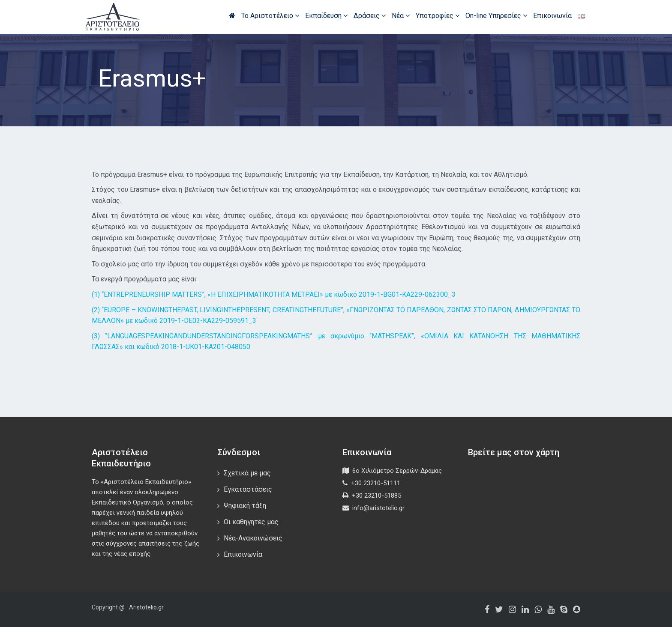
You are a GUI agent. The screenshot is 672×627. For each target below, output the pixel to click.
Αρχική (232, 15)
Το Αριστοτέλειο (270, 16)
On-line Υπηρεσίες (496, 16)
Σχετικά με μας (247, 473)
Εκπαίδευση (326, 16)
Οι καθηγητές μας (251, 522)
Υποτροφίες (438, 16)
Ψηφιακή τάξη (245, 506)
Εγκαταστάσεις (248, 489)
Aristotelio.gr (146, 607)
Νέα (401, 16)
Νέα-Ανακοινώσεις (253, 538)
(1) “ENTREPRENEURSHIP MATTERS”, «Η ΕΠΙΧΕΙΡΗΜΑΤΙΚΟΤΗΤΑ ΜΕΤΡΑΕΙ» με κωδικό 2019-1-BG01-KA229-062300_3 (274, 294)
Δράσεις (370, 16)
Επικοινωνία (552, 16)
